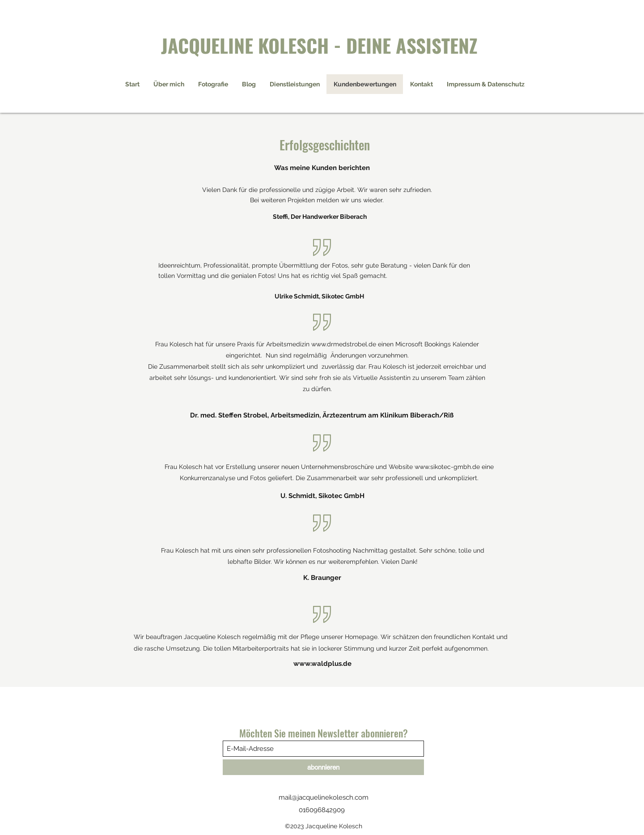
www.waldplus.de (322, 664)
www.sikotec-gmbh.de (447, 467)
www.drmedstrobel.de (344, 344)
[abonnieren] (323, 767)
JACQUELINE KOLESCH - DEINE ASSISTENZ (319, 45)
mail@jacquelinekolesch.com (324, 797)
